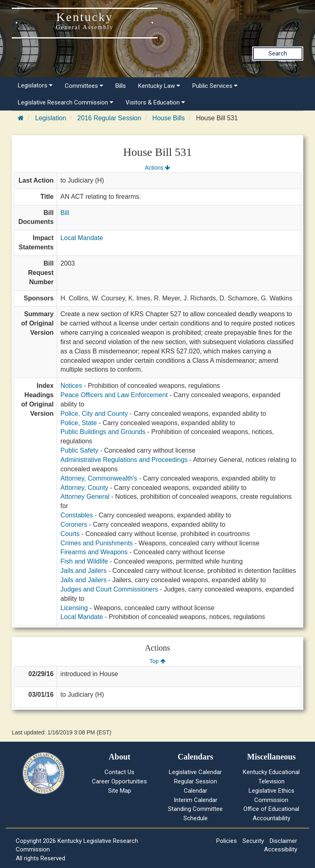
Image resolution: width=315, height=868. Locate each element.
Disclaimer (283, 841)
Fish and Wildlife (84, 561)
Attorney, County (84, 488)
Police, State (79, 423)
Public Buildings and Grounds (103, 432)
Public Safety (79, 450)
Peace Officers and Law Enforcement (114, 395)
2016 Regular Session (109, 118)
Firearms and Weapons (94, 552)
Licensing (74, 608)
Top (157, 661)
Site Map (120, 791)
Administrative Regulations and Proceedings (124, 460)
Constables (77, 515)
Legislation (51, 118)
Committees (84, 86)
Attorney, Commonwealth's (99, 478)
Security (253, 841)
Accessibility (281, 849)
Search (278, 53)
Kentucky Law (159, 86)
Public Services (215, 86)
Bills (121, 86)
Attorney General (85, 497)
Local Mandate (82, 238)
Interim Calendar (196, 800)
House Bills (168, 118)
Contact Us (119, 772)
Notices (71, 386)
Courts (70, 534)
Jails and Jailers (83, 571)
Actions (157, 168)
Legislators (35, 85)
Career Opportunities (119, 781)
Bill (65, 213)
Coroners (74, 524)
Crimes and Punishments (97, 543)
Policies (227, 841)
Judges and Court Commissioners (109, 589)
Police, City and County (94, 414)
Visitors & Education (155, 102)
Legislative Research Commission (66, 102)
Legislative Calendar (195, 772)
